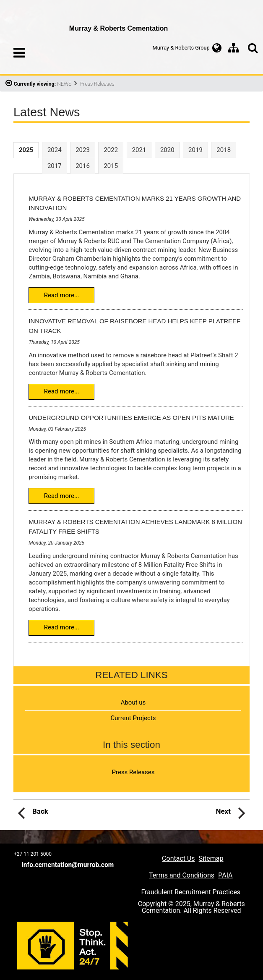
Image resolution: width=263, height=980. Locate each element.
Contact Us (178, 858)
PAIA (225, 875)
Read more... (62, 295)
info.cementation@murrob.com (68, 865)
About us (133, 702)
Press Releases (133, 772)
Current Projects (133, 718)
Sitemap (211, 858)
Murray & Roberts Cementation (39, 23)
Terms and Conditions (182, 875)
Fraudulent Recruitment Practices (191, 892)
